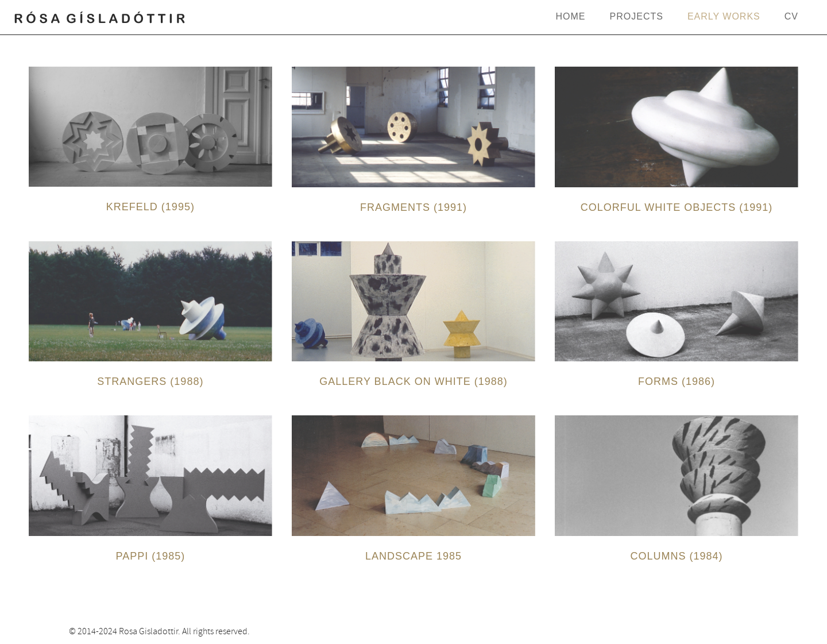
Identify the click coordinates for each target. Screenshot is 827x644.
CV (791, 16)
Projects (637, 16)
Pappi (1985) (151, 556)
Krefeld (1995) (150, 207)
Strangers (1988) (150, 381)
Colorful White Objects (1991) (677, 207)
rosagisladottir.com (101, 20)
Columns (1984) (677, 556)
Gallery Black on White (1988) (413, 381)
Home (571, 16)
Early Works (724, 16)
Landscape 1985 (413, 556)
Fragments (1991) (413, 207)
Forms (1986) (677, 381)
